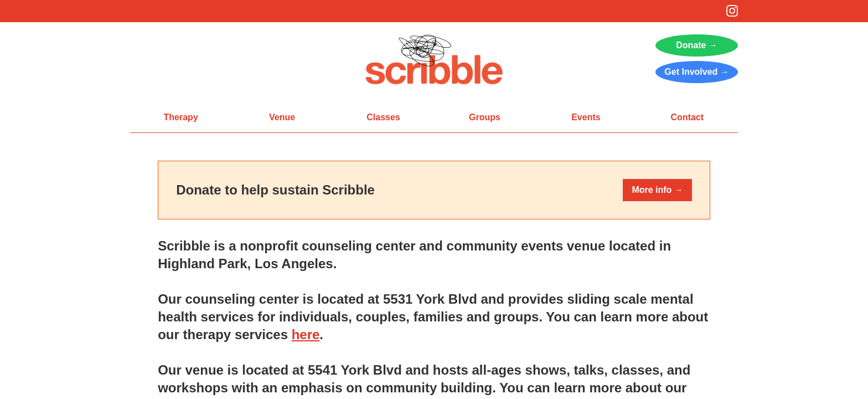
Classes (383, 117)
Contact (688, 117)
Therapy (181, 117)
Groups (485, 117)
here (306, 334)
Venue (282, 117)
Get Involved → (696, 72)
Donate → (697, 45)
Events (586, 117)
